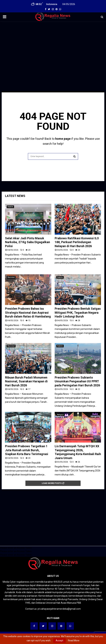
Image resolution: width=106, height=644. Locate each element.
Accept (59, 640)
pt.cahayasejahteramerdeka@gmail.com (59, 609)
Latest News (15, 196)
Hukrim (10, 207)
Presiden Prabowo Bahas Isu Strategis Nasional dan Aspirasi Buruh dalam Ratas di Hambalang (28, 312)
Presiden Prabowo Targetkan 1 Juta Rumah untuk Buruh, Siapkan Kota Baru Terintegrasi (27, 450)
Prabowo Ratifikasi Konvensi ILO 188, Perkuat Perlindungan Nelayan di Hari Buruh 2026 (77, 242)
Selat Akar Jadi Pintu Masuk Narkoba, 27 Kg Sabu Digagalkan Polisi (28, 242)
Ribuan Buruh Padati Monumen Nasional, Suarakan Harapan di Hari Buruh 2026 (26, 381)
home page (63, 139)
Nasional (11, 277)
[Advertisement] (53, 48)
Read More (74, 640)
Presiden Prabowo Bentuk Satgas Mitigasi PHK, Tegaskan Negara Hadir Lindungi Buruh (78, 312)
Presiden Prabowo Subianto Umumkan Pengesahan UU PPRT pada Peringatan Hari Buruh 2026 (77, 381)
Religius (60, 415)
